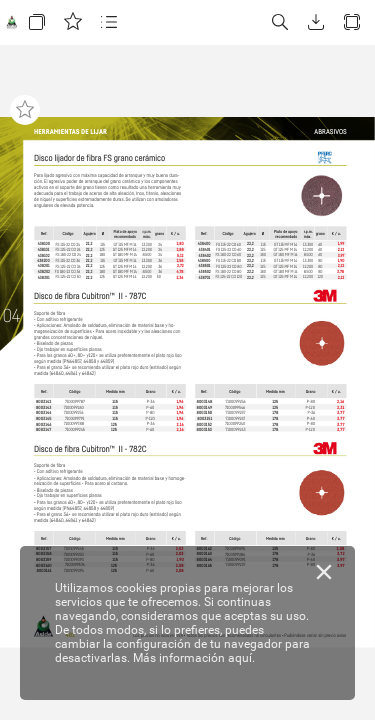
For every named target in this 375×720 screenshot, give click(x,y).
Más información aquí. (194, 658)
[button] (37, 22)
